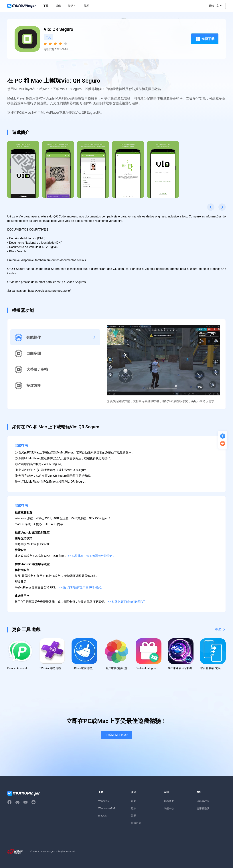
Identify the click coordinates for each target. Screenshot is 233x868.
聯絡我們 (169, 801)
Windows (103, 801)
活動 (134, 816)
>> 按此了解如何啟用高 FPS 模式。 (81, 587)
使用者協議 (203, 809)
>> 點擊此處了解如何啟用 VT (126, 602)
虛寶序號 (136, 823)
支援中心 (169, 809)
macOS (103, 816)
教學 (134, 809)
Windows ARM (107, 809)
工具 (48, 37)
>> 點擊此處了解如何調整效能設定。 (92, 556)
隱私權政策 (203, 801)
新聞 (134, 801)
